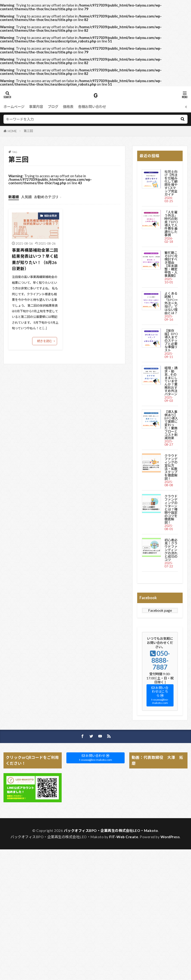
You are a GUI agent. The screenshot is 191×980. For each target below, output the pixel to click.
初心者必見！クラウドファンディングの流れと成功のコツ (171, 550)
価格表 (68, 107)
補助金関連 (50, 216)
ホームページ (14, 107)
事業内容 (36, 107)
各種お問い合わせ (92, 107)
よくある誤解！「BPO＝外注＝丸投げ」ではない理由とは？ (171, 303)
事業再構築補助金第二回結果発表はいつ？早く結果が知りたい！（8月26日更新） (35, 259)
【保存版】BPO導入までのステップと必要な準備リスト (171, 340)
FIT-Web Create (124, 837)
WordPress (170, 837)
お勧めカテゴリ (46, 197)
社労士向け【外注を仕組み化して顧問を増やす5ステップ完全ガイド (171, 183)
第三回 (28, 131)
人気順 (26, 197)
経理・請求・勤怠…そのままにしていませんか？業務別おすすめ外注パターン (171, 381)
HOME (12, 131)
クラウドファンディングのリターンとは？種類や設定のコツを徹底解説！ (171, 509)
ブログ (53, 107)
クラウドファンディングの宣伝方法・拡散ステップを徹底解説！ (171, 467)
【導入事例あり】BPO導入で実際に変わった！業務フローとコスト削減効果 (171, 425)
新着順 (14, 197)
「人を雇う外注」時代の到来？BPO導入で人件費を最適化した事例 (171, 224)
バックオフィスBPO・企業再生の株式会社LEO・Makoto (111, 831)
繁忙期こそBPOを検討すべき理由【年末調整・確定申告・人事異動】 (171, 264)
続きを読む (45, 341)
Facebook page (160, 610)
